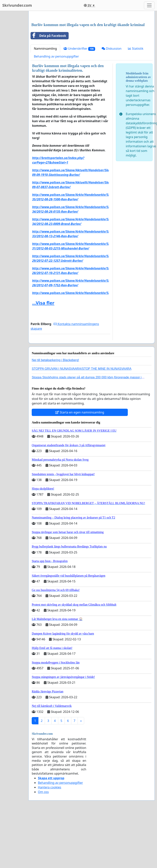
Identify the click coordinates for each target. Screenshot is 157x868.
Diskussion (112, 102)
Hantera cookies (49, 841)
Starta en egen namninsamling (80, 466)
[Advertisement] (91, 44)
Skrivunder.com (17, 5)
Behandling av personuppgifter (56, 110)
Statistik (136, 102)
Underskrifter (79, 102)
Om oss (43, 846)
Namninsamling (45, 102)
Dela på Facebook (48, 89)
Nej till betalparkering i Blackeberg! (55, 414)
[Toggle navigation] (149, 5)
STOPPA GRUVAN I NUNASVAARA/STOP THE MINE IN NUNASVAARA (82, 422)
